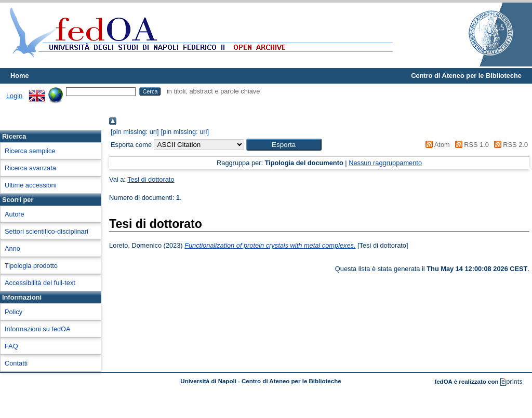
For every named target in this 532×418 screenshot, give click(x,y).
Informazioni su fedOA (38, 329)
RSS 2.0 (509, 145)
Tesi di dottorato (151, 179)
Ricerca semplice (30, 151)
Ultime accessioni (31, 185)
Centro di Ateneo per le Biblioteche (466, 76)
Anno (12, 248)
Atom (436, 145)
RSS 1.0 (470, 145)
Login (14, 96)
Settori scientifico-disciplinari (46, 231)
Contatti (16, 363)
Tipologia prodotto (31, 266)
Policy (14, 312)
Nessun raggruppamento (385, 163)
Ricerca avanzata (30, 168)
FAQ (11, 346)
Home (20, 76)
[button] (284, 145)
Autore (15, 214)
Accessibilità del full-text (40, 283)
